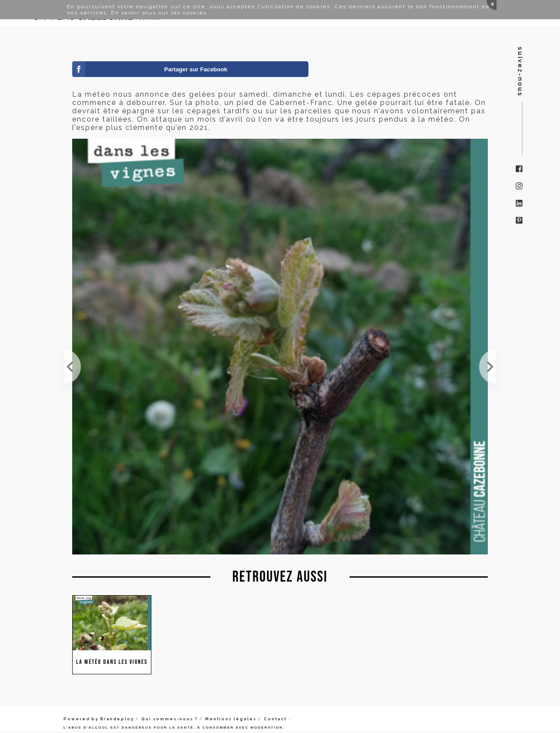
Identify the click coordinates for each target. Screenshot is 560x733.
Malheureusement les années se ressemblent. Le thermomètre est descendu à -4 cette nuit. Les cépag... (72, 367)
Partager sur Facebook (196, 69)
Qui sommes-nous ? (170, 719)
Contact (275, 719)
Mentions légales (231, 719)
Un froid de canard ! (488, 367)
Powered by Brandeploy (99, 719)
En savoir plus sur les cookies (159, 13)
